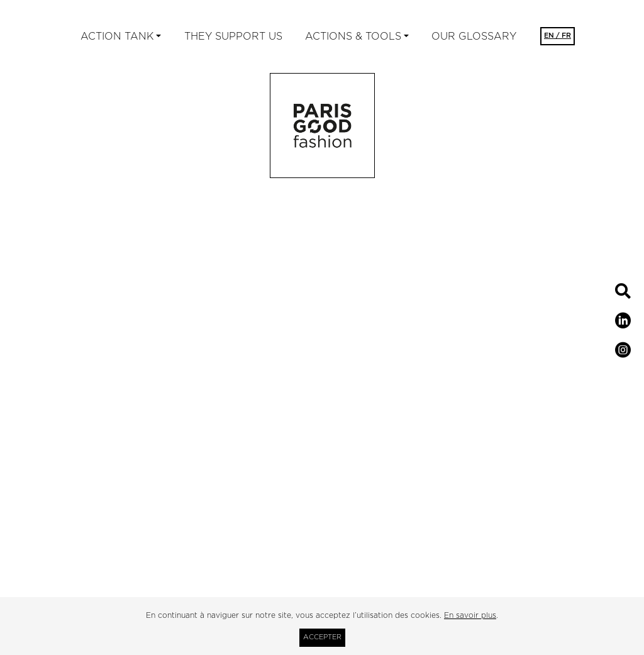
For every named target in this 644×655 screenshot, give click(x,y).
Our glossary (474, 36)
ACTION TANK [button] (117, 36)
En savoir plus (470, 615)
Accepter (322, 637)
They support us (233, 36)
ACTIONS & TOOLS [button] (353, 36)
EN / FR (558, 36)
